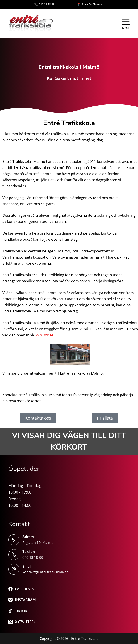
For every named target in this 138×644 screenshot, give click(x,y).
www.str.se (44, 335)
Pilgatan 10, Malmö (38, 543)
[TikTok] (22, 611)
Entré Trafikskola (89, 4)
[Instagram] (22, 600)
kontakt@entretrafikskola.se (45, 572)
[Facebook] (22, 589)
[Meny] (126, 24)
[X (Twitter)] (22, 622)
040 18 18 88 (55, 4)
